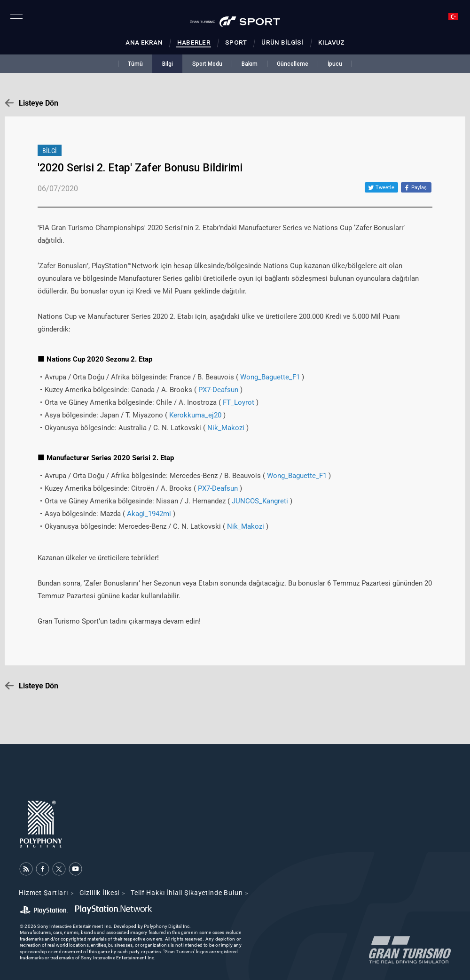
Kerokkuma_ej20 (195, 415)
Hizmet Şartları (43, 893)
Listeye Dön (39, 103)
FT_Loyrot (239, 402)
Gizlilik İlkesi (100, 893)
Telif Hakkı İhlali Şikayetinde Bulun (187, 893)
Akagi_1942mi (149, 514)
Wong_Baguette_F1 (270, 377)
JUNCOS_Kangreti (260, 501)
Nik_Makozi (226, 428)
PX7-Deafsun (218, 390)
